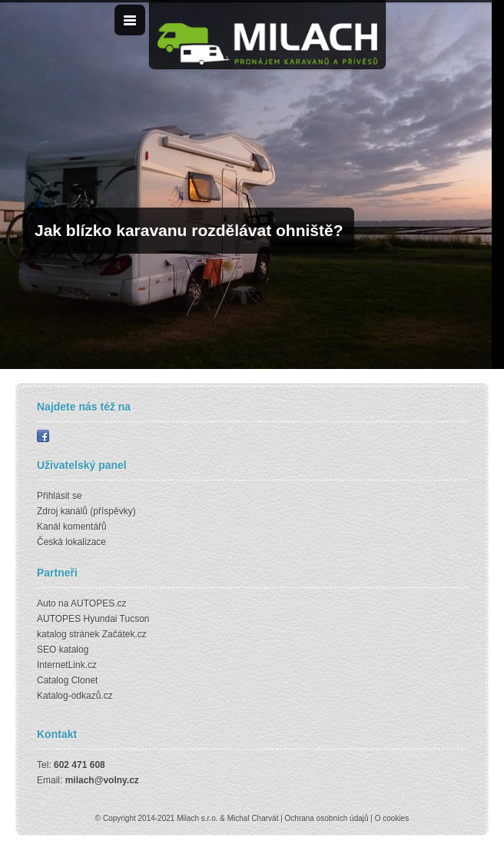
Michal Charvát (253, 818)
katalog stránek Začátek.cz (92, 634)
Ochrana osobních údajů (327, 818)
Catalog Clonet (67, 680)
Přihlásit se (60, 496)
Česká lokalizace (71, 542)
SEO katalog (63, 650)
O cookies (392, 818)
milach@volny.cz (102, 780)
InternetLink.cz (67, 665)
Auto (46, 603)
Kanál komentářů (72, 527)
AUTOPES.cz (98, 603)
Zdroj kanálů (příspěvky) (86, 511)
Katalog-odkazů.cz (75, 696)
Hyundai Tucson (116, 619)
